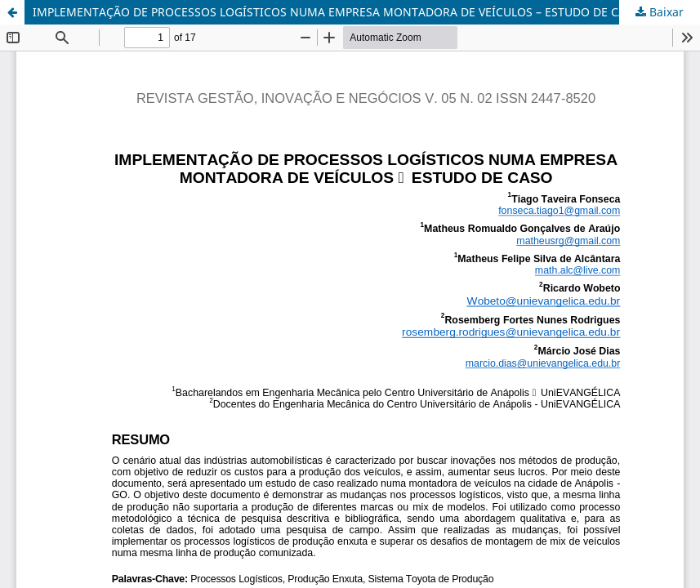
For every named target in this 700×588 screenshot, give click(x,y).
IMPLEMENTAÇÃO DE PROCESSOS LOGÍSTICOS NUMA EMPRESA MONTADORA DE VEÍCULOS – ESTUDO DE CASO (337, 12)
